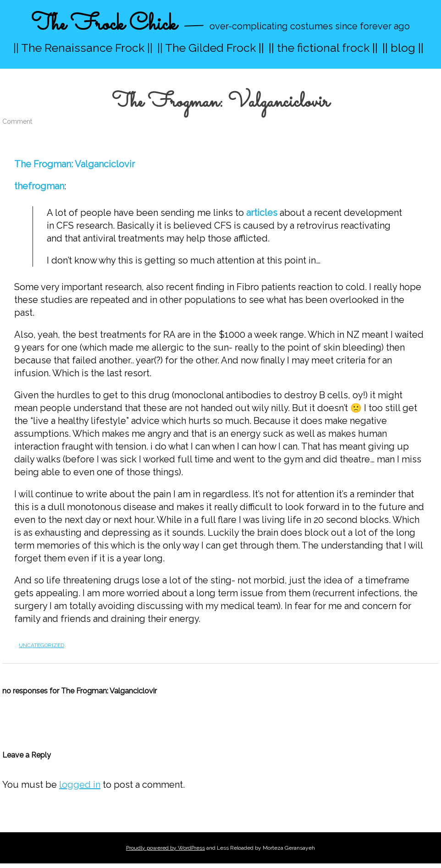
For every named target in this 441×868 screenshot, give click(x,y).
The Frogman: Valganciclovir (74, 164)
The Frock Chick (104, 25)
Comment (17, 121)
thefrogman (39, 186)
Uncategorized (41, 645)
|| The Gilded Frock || (211, 48)
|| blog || (403, 48)
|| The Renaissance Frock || (83, 48)
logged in (80, 785)
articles (262, 213)
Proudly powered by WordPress (165, 848)
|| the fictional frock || (323, 48)
